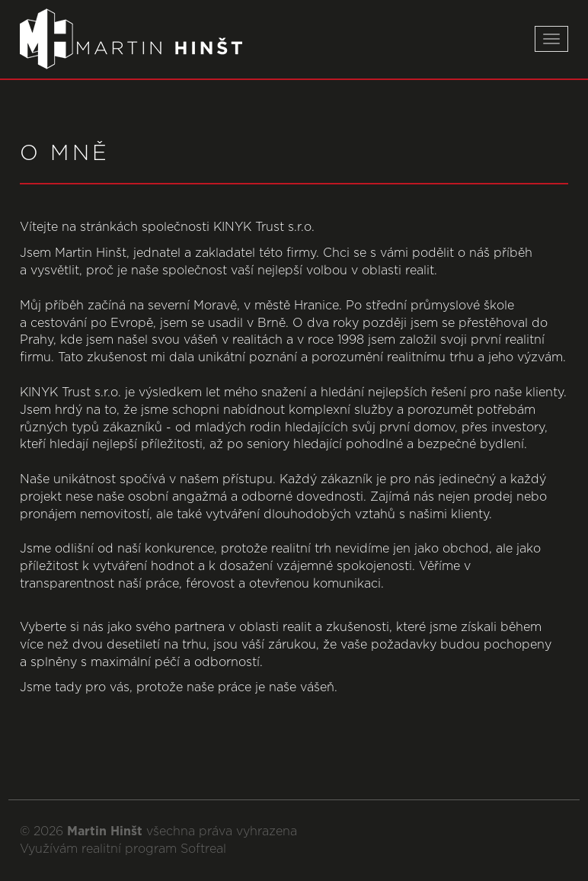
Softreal (203, 849)
